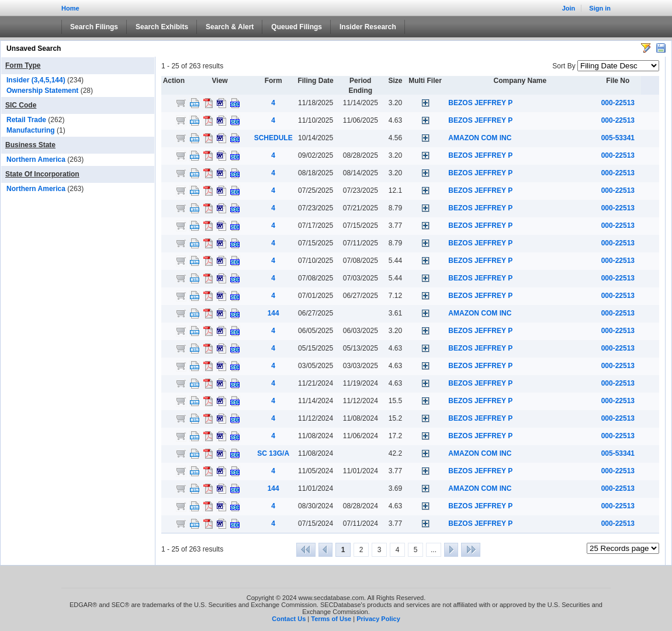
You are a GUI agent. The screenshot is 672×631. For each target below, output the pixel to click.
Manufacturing (31, 130)
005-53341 (618, 138)
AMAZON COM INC (480, 138)
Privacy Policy (378, 619)
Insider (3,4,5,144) (36, 80)
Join (569, 8)
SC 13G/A (273, 453)
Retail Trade (26, 120)
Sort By (564, 66)
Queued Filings (297, 27)
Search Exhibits (162, 27)
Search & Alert (230, 27)
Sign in (600, 8)
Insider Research (368, 27)
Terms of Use (331, 619)
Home (70, 8)
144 (273, 313)
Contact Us (289, 619)
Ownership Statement (42, 91)
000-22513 (618, 103)
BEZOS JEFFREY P (480, 103)
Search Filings (94, 27)
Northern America (36, 160)
